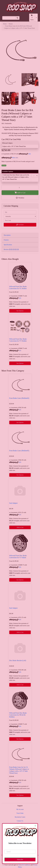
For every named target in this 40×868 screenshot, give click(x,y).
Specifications (8, 245)
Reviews (11, 249)
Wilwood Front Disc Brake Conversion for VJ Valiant (18, 557)
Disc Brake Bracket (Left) (18, 660)
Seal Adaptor (13, 503)
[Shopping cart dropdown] (36, 18)
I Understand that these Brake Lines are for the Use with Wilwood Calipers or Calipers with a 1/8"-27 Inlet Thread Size (16, 177)
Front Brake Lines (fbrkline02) (19, 398)
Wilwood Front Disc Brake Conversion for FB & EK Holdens (18, 715)
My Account (20, 809)
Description (7, 235)
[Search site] (17, 18)
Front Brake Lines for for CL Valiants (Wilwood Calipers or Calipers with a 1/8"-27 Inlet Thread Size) (19, 770)
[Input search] (9, 18)
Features (6, 240)
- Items (32, 18)
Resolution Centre (20, 817)
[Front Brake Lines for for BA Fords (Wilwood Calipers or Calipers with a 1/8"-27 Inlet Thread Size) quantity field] (20, 188)
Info (30, 154)
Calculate (20, 225)
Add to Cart (20, 193)
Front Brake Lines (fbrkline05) (19, 451)
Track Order (20, 813)
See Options (20, 311)
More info (10, 158)
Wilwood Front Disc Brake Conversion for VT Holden (18, 340)
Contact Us (20, 821)
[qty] (20, 212)
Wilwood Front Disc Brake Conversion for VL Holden (18, 287)
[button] (20, 198)
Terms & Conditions (24, 865)
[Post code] (20, 221)
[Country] (20, 216)
